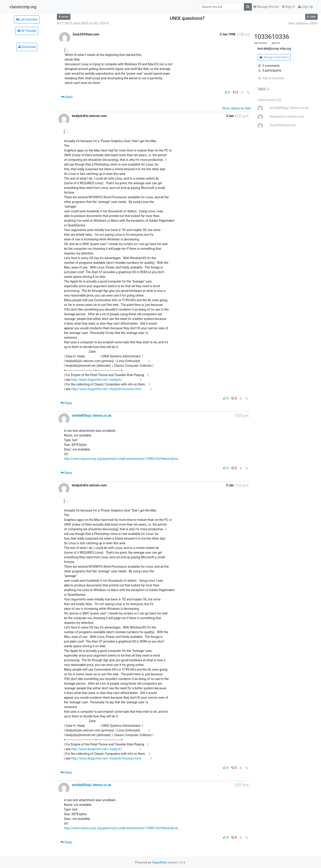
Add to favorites (271, 78)
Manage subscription (274, 57)
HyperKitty (159, 862)
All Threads (27, 31)
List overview (27, 19)
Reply (67, 97)
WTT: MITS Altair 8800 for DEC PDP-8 (83, 23)
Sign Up (306, 7)
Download (27, 47)
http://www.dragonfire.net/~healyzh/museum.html (106, 389)
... (67, 50)
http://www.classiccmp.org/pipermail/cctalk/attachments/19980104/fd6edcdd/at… (122, 459)
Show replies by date (237, 108)
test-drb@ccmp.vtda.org (274, 49)
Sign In (288, 7)
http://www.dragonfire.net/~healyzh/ (97, 380)
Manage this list (266, 7)
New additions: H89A (303, 23)
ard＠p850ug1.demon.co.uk (91, 416)
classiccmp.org (23, 7)
